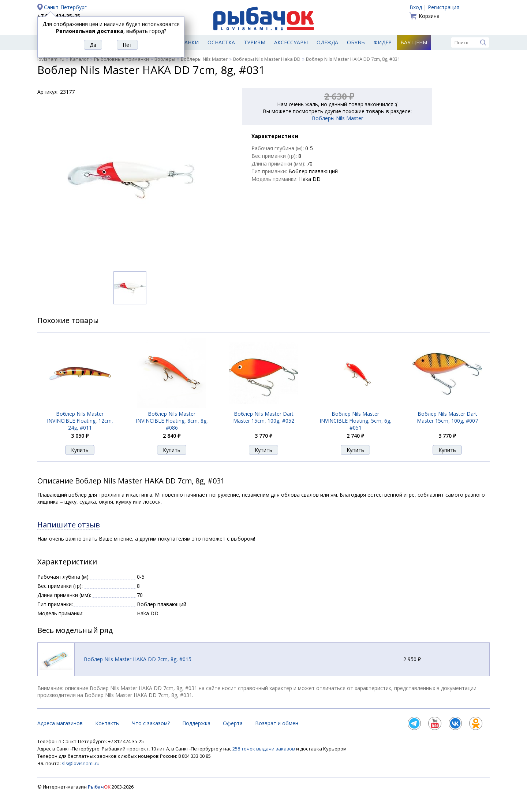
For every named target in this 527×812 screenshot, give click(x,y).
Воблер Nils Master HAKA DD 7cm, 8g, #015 (138, 659)
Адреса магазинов (60, 723)
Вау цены (414, 42)
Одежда (327, 42)
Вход (416, 7)
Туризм (255, 42)
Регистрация (444, 7)
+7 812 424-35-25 (59, 16)
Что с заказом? (151, 723)
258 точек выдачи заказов (264, 749)
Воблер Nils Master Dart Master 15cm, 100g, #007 (447, 417)
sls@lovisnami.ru (81, 763)
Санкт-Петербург (65, 7)
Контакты (107, 723)
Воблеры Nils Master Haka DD (267, 59)
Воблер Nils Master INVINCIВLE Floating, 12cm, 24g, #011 (80, 421)
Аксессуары (291, 42)
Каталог (79, 59)
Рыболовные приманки (122, 59)
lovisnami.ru (51, 59)
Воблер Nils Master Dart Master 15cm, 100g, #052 (264, 417)
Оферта (233, 723)
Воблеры (165, 59)
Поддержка (196, 723)
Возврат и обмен (277, 723)
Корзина (429, 16)
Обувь (356, 42)
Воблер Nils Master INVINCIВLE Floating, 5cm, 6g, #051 (356, 421)
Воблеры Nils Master (204, 59)
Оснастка (221, 42)
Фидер (383, 42)
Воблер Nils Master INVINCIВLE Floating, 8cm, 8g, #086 (172, 421)
